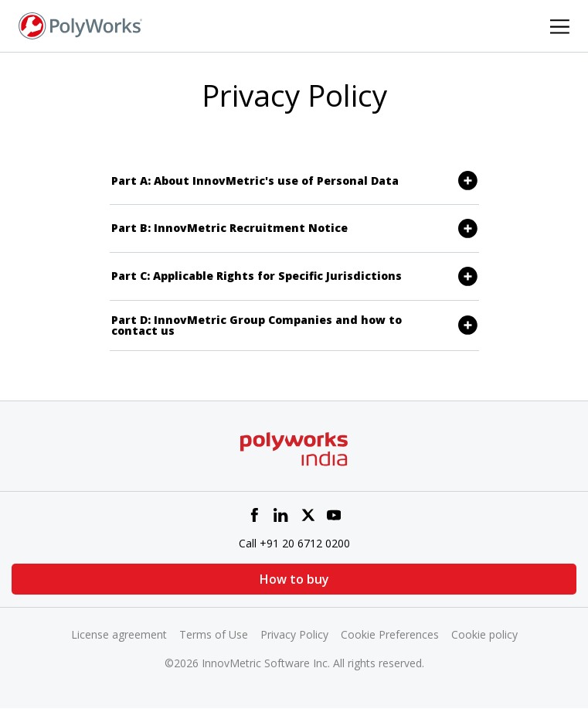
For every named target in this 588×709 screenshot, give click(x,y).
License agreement (119, 634)
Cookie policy (484, 634)
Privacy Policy (294, 634)
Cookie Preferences (390, 634)
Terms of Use (214, 634)
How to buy (294, 579)
